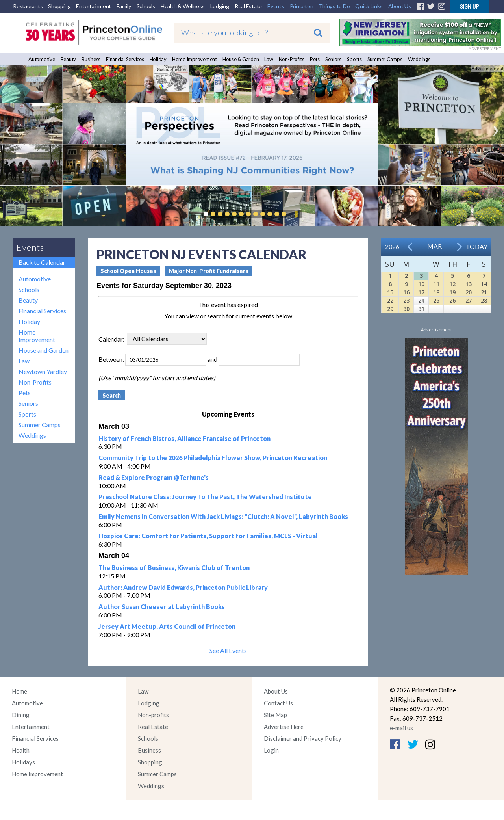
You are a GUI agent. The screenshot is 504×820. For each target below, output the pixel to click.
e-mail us (401, 728)
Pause (296, 214)
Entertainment (94, 6)
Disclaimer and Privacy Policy (303, 738)
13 (469, 284)
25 (436, 300)
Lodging (220, 6)
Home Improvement (195, 59)
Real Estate (248, 6)
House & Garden (241, 59)
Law (269, 59)
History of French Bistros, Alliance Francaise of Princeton (184, 438)
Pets (315, 59)
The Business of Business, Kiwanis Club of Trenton (174, 568)
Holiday (158, 59)
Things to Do (334, 6)
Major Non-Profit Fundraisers (208, 271)
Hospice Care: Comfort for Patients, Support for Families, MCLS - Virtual (208, 536)
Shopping (59, 6)
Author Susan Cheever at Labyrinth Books (162, 607)
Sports (354, 59)
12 (452, 284)
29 (390, 309)
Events (276, 6)
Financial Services (125, 59)
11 (436, 284)
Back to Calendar (42, 262)
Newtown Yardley (43, 371)
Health (21, 750)
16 (406, 292)
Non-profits (153, 715)
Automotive (42, 59)
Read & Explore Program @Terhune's (154, 477)
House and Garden (44, 350)
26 (452, 300)
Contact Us (278, 703)
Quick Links (369, 6)
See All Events (228, 650)
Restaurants (28, 6)
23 (406, 300)
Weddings (419, 59)
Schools (146, 6)
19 (452, 292)
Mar (435, 246)
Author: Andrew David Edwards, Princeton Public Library (183, 587)
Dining (21, 715)
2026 (392, 246)
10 (421, 284)
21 (484, 292)
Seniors (333, 59)
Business (91, 59)
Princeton (302, 6)
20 (469, 292)
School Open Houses (128, 271)
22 (390, 300)
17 (421, 292)
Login (271, 750)
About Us (400, 6)
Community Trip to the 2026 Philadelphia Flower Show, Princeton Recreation (213, 458)
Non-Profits (292, 59)
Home (19, 691)
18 (436, 292)
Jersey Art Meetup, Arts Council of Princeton (167, 626)
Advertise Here (284, 727)
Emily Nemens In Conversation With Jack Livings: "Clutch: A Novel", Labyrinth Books (223, 516)
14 (484, 284)
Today (477, 246)
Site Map (275, 715)
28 (484, 300)
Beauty (69, 59)
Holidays (23, 762)
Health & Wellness (183, 6)
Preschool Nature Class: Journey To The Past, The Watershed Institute (205, 497)
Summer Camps (385, 59)
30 (406, 309)
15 (390, 292)
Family (124, 6)
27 (469, 300)
